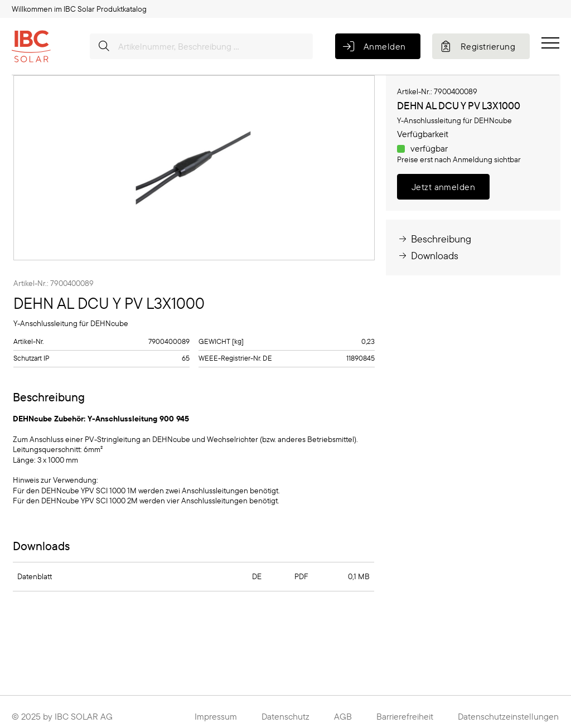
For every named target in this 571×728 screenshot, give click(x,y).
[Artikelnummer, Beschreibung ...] (201, 46)
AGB (343, 716)
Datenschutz (285, 716)
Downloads (428, 256)
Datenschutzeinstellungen (508, 716)
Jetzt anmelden (444, 187)
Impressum (216, 716)
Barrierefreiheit (405, 716)
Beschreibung (434, 239)
